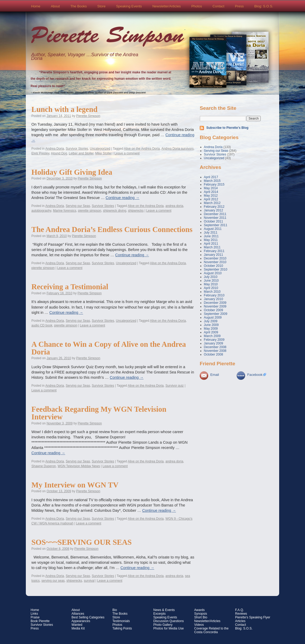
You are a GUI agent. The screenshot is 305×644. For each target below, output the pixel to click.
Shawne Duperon (44, 466)
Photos (197, 6)
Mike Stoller (104, 153)
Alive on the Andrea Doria (142, 149)
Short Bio (201, 617)
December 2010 (215, 258)
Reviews (241, 614)
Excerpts (159, 614)
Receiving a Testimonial (70, 287)
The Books (79, 6)
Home (36, 6)
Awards (199, 610)
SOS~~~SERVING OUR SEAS (82, 542)
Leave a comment (127, 153)
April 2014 (211, 192)
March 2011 (212, 247)
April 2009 (211, 332)
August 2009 (213, 318)
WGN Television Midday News (79, 466)
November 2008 (215, 351)
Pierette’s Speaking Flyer (253, 617)
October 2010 (214, 266)
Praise (35, 617)
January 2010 (214, 299)
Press (239, 6)
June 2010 (211, 281)
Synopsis (201, 614)
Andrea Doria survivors (178, 149)
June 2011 (211, 236)
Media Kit (78, 628)
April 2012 (211, 199)
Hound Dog (59, 153)
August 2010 (213, 273)
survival (89, 581)
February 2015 (214, 184)
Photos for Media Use (168, 628)
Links (34, 614)
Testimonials (121, 621)
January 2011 (214, 255)
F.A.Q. (239, 610)
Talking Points (122, 628)
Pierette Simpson (108, 37)
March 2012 (212, 203)
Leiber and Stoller (81, 153)
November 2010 (215, 262)
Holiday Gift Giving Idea (72, 172)
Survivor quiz (175, 386)
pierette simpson (90, 211)
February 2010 (214, 295)
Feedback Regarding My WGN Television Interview (99, 413)
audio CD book (42, 325)
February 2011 (214, 251)
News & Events (164, 610)
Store (101, 6)
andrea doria (174, 206)
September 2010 (216, 269)
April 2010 (211, 288)
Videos (199, 625)
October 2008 (214, 354)
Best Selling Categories (88, 617)
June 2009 (211, 325)
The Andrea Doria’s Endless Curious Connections (112, 229)
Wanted (77, 625)
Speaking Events (129, 6)
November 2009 (215, 306)
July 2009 (211, 321)
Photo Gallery (163, 625)
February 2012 (214, 207)
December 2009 (215, 303)
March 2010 (212, 292)
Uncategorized (100, 149)
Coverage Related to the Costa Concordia (211, 630)
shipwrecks (136, 211)
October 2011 (214, 221)
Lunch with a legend (64, 109)
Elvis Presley (40, 153)
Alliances (78, 614)
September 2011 (216, 225)
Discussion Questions (168, 621)
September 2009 (216, 314)
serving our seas (53, 581)
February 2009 (214, 340)
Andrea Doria (55, 149)
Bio (115, 610)
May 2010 (211, 284)
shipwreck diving (115, 211)
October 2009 (214, 310)
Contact (219, 6)
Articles (240, 621)
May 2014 (211, 188)
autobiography (41, 211)
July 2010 (211, 277)
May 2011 (211, 240)
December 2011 (215, 214)
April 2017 (211, 177)
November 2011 (215, 218)
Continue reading (122, 198)
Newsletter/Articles (166, 6)
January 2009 (214, 343)
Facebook (255, 375)
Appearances (81, 621)
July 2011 (211, 233)
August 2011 (213, 229)
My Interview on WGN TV (75, 485)
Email (215, 375)
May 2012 (211, 196)
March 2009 (212, 336)
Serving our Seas (78, 206)
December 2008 (215, 347)
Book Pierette (40, 621)
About (55, 6)
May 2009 (211, 329)
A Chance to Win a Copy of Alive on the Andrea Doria (109, 348)
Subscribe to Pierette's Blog (227, 128)
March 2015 (212, 181)
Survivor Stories (77, 149)
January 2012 (214, 210)
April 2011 (211, 244)
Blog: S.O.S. (264, 6)
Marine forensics (65, 211)
